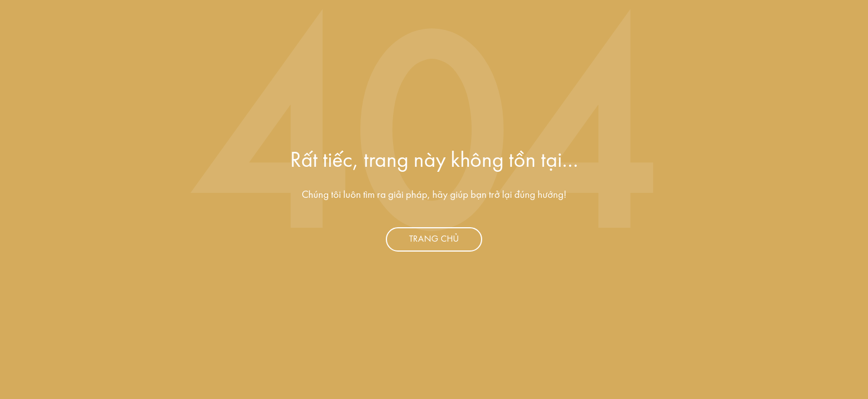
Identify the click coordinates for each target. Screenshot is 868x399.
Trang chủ (434, 239)
